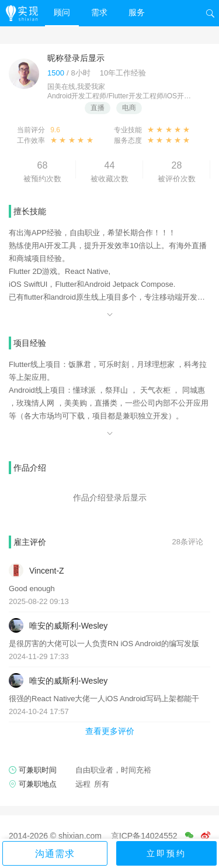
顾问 (62, 12)
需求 (99, 12)
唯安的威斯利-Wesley (68, 626)
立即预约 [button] (166, 853)
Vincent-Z (47, 571)
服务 (137, 12)
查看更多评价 (110, 731)
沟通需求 (55, 854)
